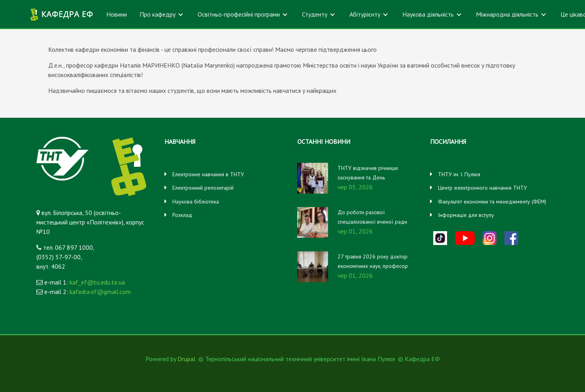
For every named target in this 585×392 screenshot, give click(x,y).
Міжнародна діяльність (507, 14)
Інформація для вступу (466, 215)
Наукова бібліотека (196, 202)
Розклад (182, 215)
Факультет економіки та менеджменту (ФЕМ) (492, 202)
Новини (117, 14)
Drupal (186, 359)
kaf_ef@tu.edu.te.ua (97, 282)
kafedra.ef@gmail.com (100, 292)
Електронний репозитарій (203, 188)
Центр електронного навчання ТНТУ (482, 188)
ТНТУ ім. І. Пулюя (459, 174)
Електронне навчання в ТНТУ (208, 174)
